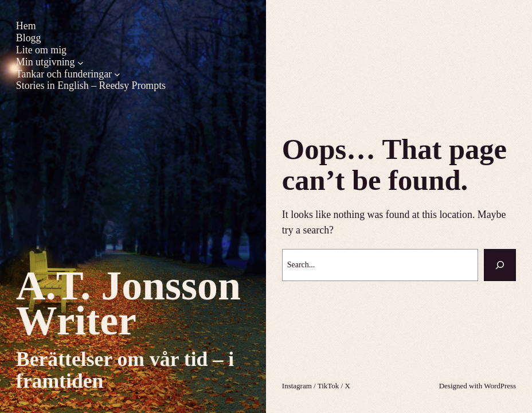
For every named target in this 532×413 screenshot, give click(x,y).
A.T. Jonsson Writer (128, 303)
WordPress (500, 386)
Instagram (297, 386)
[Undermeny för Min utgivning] (81, 62)
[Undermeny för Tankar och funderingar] (117, 74)
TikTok (328, 386)
